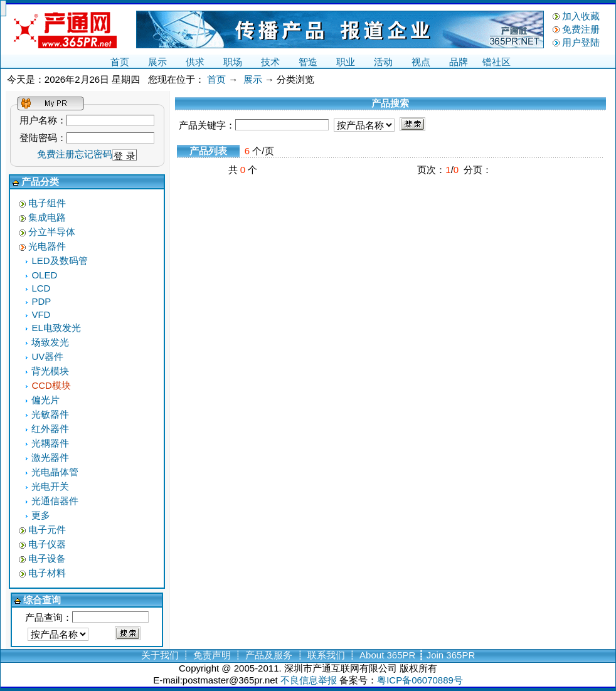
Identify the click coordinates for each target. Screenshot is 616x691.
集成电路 (47, 217)
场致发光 (50, 342)
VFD (41, 314)
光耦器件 (50, 443)
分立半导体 (52, 232)
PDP (41, 301)
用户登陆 (581, 42)
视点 (421, 62)
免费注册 (581, 29)
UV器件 (47, 356)
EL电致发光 (56, 328)
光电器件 (47, 246)
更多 (41, 515)
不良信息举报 (309, 680)
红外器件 (50, 429)
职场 (233, 62)
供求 (195, 62)
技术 (270, 62)
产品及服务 (269, 655)
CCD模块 (51, 385)
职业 (346, 62)
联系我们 (326, 655)
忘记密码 (93, 154)
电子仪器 (47, 544)
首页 (120, 62)
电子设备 (47, 558)
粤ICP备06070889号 (420, 680)
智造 (308, 62)
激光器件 (50, 457)
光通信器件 (55, 501)
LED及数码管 (59, 261)
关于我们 (160, 655)
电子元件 (47, 530)
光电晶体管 (55, 472)
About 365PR (387, 655)
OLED (44, 275)
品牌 (459, 62)
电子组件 (47, 203)
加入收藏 (581, 16)
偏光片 (45, 400)
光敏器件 (50, 414)
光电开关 (50, 486)
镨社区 (497, 62)
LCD (41, 288)
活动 (383, 62)
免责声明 (212, 655)
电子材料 (47, 573)
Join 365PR (451, 655)
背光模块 (50, 371)
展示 (157, 62)
